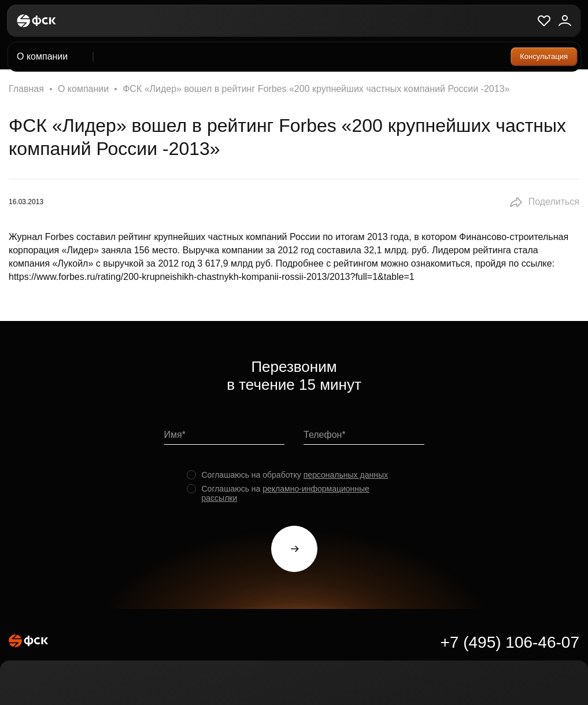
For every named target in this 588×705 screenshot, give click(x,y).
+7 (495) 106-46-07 (510, 642)
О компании (83, 89)
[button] (544, 202)
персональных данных (346, 475)
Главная (26, 89)
